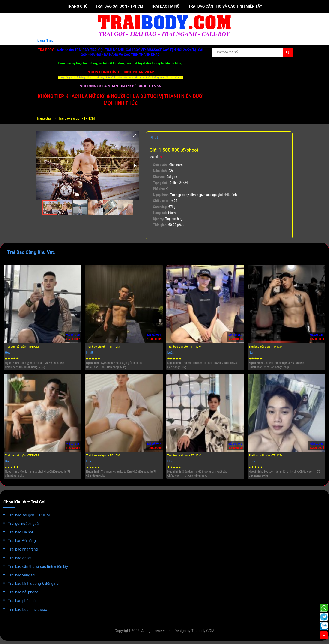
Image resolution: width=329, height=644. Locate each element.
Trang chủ (77, 6)
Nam (252, 353)
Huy (8, 353)
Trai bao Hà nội (166, 6)
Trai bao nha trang (23, 549)
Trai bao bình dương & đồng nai (34, 584)
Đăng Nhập (45, 40)
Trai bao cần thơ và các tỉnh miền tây (225, 6)
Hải (88, 461)
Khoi (252, 461)
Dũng (9, 461)
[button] (135, 135)
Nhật (90, 353)
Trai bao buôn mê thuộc (27, 610)
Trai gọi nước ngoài (24, 524)
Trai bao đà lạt (20, 558)
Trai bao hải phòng (23, 592)
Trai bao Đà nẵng (22, 541)
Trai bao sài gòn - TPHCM (119, 6)
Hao (170, 461)
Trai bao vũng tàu (22, 575)
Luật (171, 353)
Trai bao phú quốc (23, 601)
